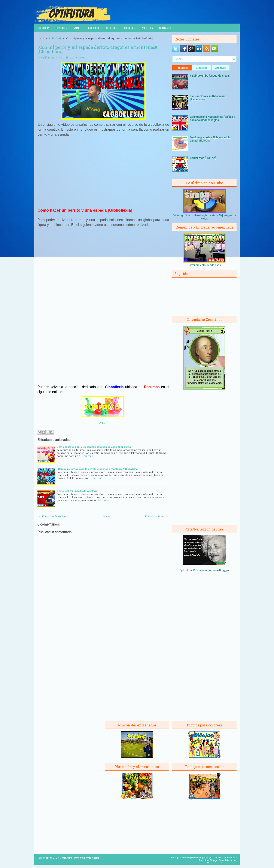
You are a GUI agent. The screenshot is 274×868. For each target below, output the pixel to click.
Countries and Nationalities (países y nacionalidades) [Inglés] (212, 118)
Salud (77, 28)
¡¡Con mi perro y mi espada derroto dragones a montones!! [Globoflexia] (97, 49)
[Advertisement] (103, 172)
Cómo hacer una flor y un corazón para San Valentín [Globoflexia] (94, 447)
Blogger (224, 570)
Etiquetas (202, 68)
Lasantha (230, 858)
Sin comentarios (75, 58)
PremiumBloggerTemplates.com (218, 860)
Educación (43, 28)
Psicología (93, 28)
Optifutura (47, 58)
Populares (182, 68)
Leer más (88, 456)
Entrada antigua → (156, 516)
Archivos (221, 68)
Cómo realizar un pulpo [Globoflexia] (77, 491)
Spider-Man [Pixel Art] (203, 158)
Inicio (42, 38)
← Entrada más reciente (53, 516)
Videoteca (147, 28)
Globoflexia (55, 38)
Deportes (61, 28)
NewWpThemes (192, 858)
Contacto (165, 28)
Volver (103, 423)
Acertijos (111, 28)
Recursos (129, 28)
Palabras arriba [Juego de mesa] (210, 76)
